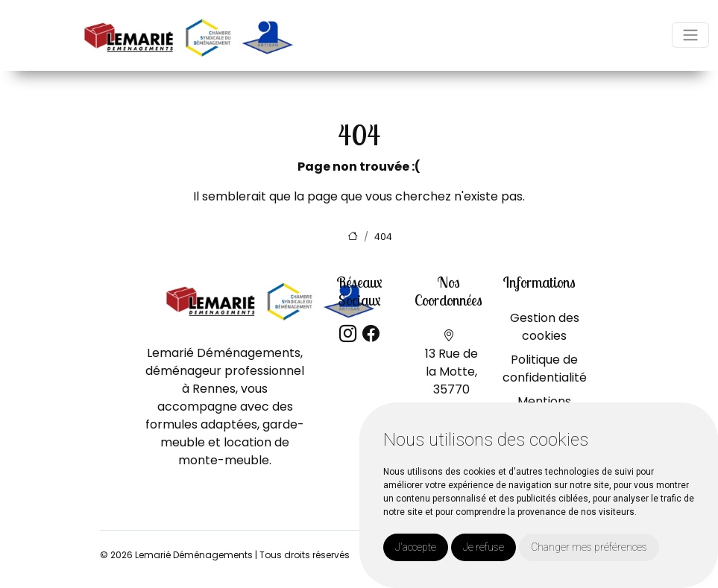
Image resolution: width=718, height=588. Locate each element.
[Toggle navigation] (690, 35)
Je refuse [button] (484, 547)
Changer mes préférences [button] (589, 547)
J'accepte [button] (416, 547)
